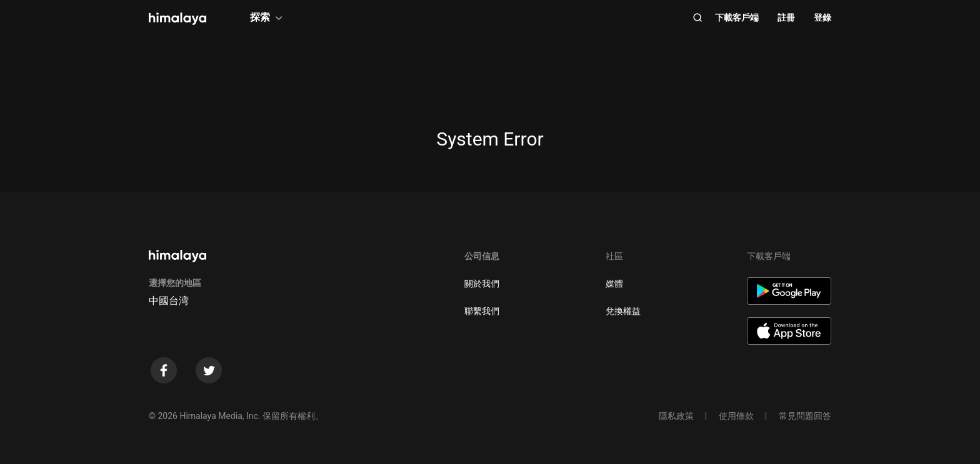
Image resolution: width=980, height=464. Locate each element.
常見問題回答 (805, 416)
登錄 (822, 17)
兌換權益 (623, 311)
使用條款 (736, 416)
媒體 (614, 284)
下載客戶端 (737, 17)
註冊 (786, 17)
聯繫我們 (482, 311)
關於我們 (482, 284)
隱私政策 (676, 416)
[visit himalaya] (177, 19)
